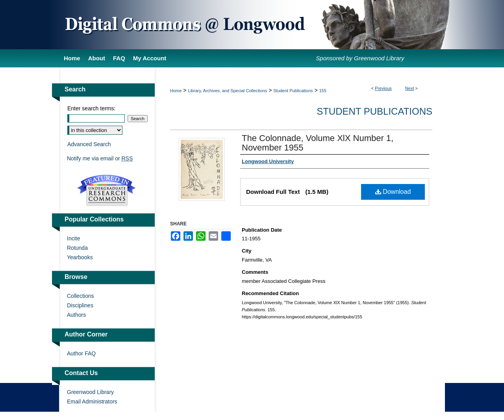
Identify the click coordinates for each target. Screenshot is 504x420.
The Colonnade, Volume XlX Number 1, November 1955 (318, 143)
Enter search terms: (91, 108)
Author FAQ (81, 353)
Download (393, 192)
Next (410, 88)
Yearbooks (80, 257)
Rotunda (77, 248)
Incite (73, 238)
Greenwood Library (90, 392)
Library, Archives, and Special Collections (227, 91)
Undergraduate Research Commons (106, 190)
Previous (383, 88)
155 (323, 91)
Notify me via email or (100, 158)
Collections (80, 296)
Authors (76, 315)
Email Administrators (92, 401)
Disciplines (80, 305)
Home (176, 91)
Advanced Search (89, 144)
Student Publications (293, 91)
